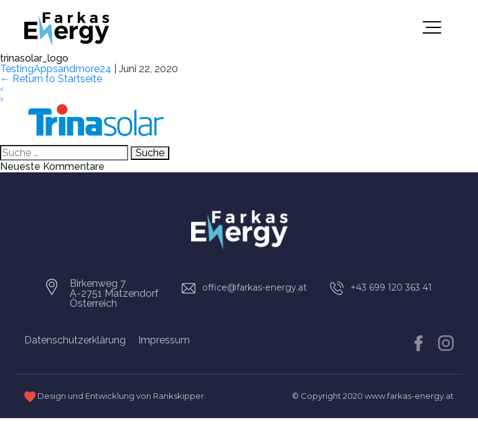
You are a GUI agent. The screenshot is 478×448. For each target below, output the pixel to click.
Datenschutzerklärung (75, 340)
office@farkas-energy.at (255, 287)
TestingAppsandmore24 (56, 69)
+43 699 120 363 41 (391, 287)
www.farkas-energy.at (409, 396)
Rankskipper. (180, 396)
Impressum (164, 340)
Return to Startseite (51, 79)
